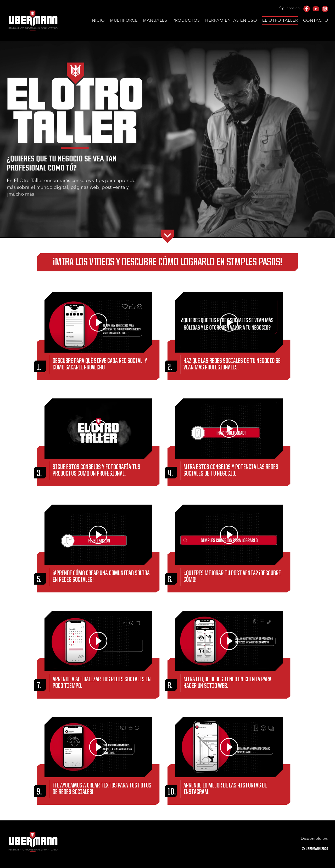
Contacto (316, 20)
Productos (186, 20)
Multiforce (124, 20)
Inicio (98, 20)
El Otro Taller (280, 20)
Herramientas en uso (231, 20)
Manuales (155, 20)
